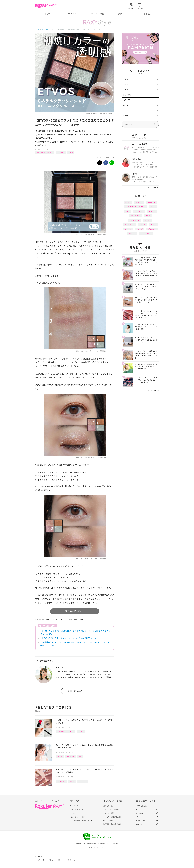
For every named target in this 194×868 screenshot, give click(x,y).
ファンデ (140, 229)
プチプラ (148, 220)
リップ (148, 216)
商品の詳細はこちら (75, 611)
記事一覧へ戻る (75, 691)
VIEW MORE (153, 188)
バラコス (72, 781)
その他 (126, 116)
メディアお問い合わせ (111, 810)
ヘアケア (126, 100)
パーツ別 (143, 224)
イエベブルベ (129, 224)
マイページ (74, 813)
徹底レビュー (61, 781)
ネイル (126, 105)
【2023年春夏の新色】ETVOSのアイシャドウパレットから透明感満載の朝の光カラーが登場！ (75, 632)
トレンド (152, 211)
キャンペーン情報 (97, 14)
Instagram (140, 813)
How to (128, 202)
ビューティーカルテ (78, 817)
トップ (47, 14)
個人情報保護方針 (90, 844)
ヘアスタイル (134, 220)
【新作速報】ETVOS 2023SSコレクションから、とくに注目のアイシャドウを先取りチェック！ (75, 644)
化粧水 (153, 224)
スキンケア (127, 79)
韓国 (127, 211)
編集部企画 (152, 202)
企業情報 (78, 844)
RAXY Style (72, 14)
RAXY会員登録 (141, 806)
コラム (126, 110)
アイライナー (71, 756)
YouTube (139, 824)
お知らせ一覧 (108, 806)
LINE (138, 817)
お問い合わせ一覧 (54, 860)
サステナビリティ (69, 860)
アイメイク (45, 149)
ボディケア (127, 95)
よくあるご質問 (146, 14)
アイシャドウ (61, 153)
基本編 (153, 207)
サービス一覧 (40, 860)
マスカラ (81, 732)
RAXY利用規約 (109, 821)
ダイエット (152, 229)
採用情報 (116, 844)
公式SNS (121, 14)
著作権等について (104, 844)
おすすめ (60, 756)
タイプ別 (132, 233)
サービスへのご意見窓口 (112, 817)
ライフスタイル (146, 233)
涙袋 (80, 756)
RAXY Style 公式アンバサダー (45, 153)
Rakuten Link (141, 821)
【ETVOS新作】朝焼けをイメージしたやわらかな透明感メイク (68, 638)
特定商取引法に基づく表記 (113, 824)
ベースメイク (128, 84)
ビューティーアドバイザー (80, 821)
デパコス (128, 229)
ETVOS (71, 153)
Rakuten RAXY (46, 6)
